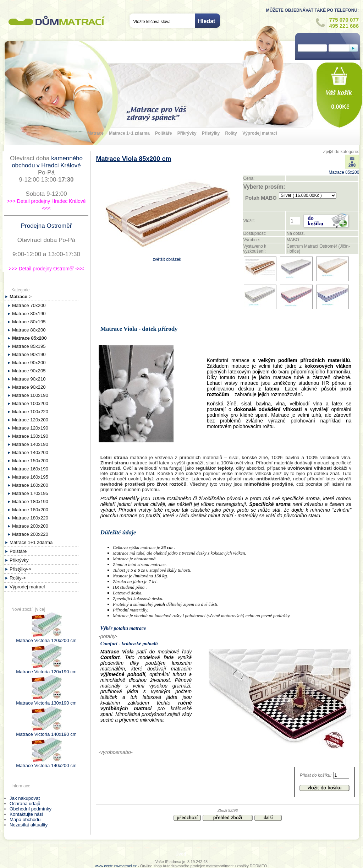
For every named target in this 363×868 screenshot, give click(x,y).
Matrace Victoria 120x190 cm (46, 669)
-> (21, 296)
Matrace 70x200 (29, 305)
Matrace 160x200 (30, 485)
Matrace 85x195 (29, 346)
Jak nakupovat (25, 798)
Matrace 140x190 (30, 444)
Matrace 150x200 (30, 461)
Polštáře (163, 133)
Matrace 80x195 (29, 322)
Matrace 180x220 (30, 518)
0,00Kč (340, 107)
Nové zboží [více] (28, 609)
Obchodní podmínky (31, 809)
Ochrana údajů (25, 804)
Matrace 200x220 (30, 534)
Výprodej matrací (260, 133)
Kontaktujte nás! (26, 814)
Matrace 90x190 (29, 354)
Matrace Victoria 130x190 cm (46, 700)
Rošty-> (18, 578)
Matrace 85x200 (344, 170)
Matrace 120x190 (30, 428)
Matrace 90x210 (29, 379)
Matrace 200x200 (30, 526)
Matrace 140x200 (30, 452)
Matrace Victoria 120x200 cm (46, 638)
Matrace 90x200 (29, 363)
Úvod (181, 854)
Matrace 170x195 (30, 493)
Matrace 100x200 (30, 403)
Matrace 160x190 (30, 469)
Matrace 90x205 (29, 371)
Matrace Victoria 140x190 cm (46, 732)
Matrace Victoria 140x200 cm (46, 763)
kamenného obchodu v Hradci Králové (47, 162)
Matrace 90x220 (29, 387)
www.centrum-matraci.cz (116, 866)
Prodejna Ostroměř (46, 226)
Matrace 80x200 (29, 330)
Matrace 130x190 (30, 436)
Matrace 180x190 (30, 502)
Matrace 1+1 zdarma (129, 133)
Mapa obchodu (25, 820)
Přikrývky (187, 133)
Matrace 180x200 (30, 510)
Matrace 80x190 (29, 314)
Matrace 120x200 (30, 420)
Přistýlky (211, 133)
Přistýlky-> (20, 569)
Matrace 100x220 (30, 412)
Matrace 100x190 (30, 395)
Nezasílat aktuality (29, 825)
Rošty (231, 133)
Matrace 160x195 (30, 477)
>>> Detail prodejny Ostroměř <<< (46, 269)
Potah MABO (261, 198)
